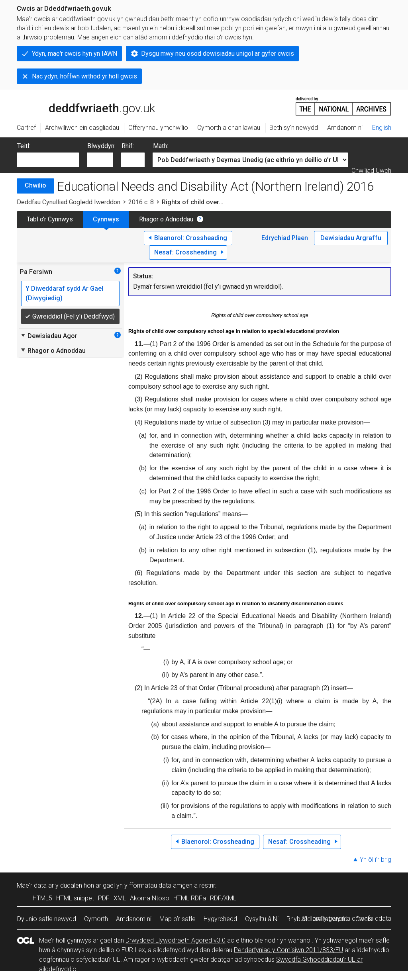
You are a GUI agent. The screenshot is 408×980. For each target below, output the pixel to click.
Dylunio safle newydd (47, 919)
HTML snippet (75, 898)
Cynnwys (106, 219)
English (382, 128)
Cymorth (96, 919)
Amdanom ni (134, 919)
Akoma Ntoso (150, 898)
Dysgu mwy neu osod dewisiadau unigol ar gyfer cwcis (218, 54)
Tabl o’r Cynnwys (50, 219)
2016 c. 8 (141, 202)
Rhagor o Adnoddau (166, 219)
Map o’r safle (178, 919)
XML (120, 898)
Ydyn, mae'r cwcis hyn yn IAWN (75, 54)
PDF (104, 898)
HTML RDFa (190, 898)
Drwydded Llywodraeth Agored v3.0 (176, 940)
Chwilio (35, 185)
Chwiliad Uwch (371, 171)
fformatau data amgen (161, 885)
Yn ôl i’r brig (376, 860)
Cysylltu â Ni (262, 919)
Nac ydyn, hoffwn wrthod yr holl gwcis (84, 76)
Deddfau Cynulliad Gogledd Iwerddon (69, 202)
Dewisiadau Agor (49, 336)
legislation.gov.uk (80, 106)
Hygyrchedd (220, 919)
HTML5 (42, 898)
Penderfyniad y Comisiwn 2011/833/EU (288, 950)
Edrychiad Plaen (285, 238)
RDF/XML (223, 898)
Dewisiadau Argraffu (351, 238)
